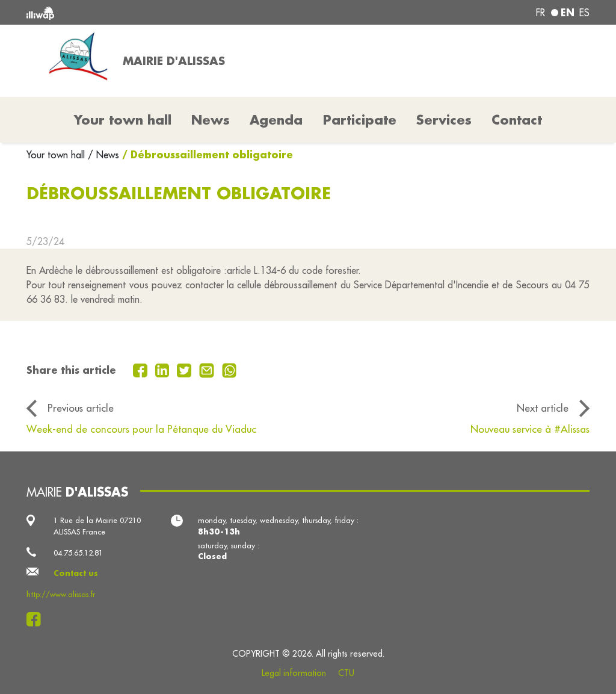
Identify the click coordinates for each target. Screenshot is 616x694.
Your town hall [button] (123, 120)
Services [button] (444, 120)
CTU (346, 673)
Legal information (294, 673)
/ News (103, 155)
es (584, 13)
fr (541, 13)
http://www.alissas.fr (61, 594)
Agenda (276, 120)
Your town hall (57, 155)
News (211, 120)
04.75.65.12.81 (78, 553)
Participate (360, 120)
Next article (543, 408)
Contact (517, 120)
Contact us (76, 573)
